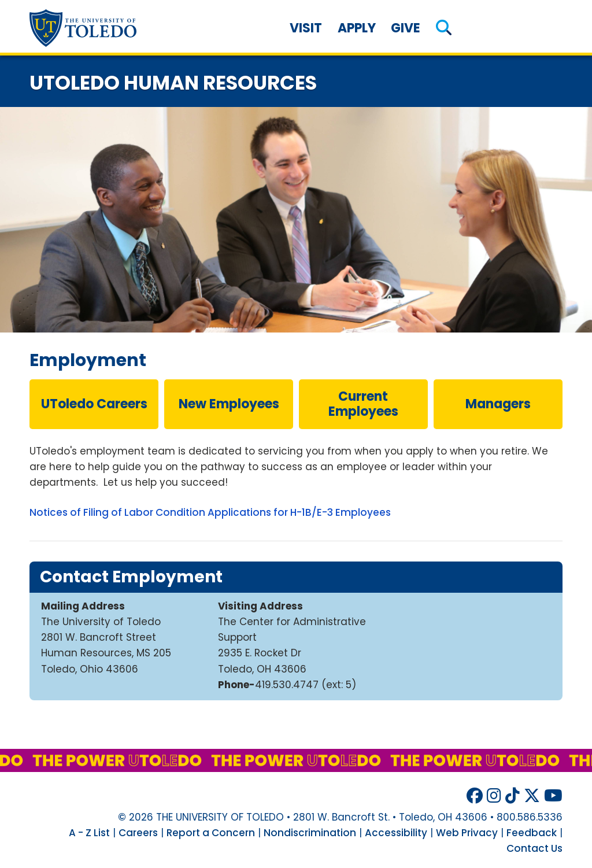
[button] (444, 28)
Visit (306, 28)
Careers (138, 833)
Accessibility (396, 833)
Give (406, 28)
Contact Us (534, 848)
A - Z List (89, 833)
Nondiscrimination (310, 833)
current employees (363, 404)
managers (498, 404)
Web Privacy (467, 833)
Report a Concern (211, 833)
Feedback (532, 833)
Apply (357, 28)
